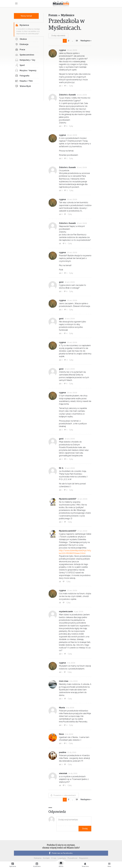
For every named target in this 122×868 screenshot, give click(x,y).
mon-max (64, 681)
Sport (20, 65)
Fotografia (22, 76)
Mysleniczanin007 (68, 499)
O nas (54, 858)
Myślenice (22, 25)
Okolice (21, 39)
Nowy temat (26, 16)
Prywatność (73, 858)
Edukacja (22, 44)
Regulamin (84, 858)
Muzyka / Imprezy (26, 71)
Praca (20, 50)
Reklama (38, 858)
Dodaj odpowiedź (58, 36)
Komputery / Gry (25, 60)
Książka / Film (24, 81)
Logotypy (62, 858)
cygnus (62, 50)
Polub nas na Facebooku (60, 853)
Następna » (86, 41)
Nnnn (61, 734)
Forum (53, 15)
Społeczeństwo (25, 55)
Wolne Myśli (23, 86)
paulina (63, 752)
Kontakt (46, 858)
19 (77, 41)
